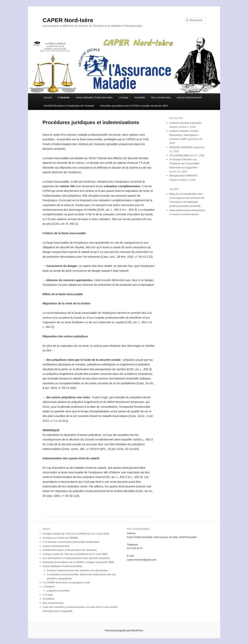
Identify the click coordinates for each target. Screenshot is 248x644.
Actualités (140, 97)
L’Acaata (123, 97)
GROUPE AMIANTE (181, 147)
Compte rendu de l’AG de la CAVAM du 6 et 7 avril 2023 (75, 554)
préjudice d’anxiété (58, 591)
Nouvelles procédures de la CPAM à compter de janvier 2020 (134, 106)
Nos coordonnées (161, 97)
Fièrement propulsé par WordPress (124, 631)
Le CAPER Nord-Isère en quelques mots (66, 583)
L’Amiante (64, 97)
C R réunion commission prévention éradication (71, 542)
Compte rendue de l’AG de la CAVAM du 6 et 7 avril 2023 (76, 534)
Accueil (48, 97)
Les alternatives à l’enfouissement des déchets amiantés (76, 558)
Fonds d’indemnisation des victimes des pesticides (77, 570)
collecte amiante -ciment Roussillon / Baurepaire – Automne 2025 (184, 135)
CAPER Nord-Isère (68, 20)
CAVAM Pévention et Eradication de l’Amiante (69, 106)
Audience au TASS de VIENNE (60, 538)
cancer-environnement (189, 97)
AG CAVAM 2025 (179, 155)
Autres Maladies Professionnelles (94, 97)
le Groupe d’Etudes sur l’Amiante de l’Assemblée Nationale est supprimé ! (185, 163)
